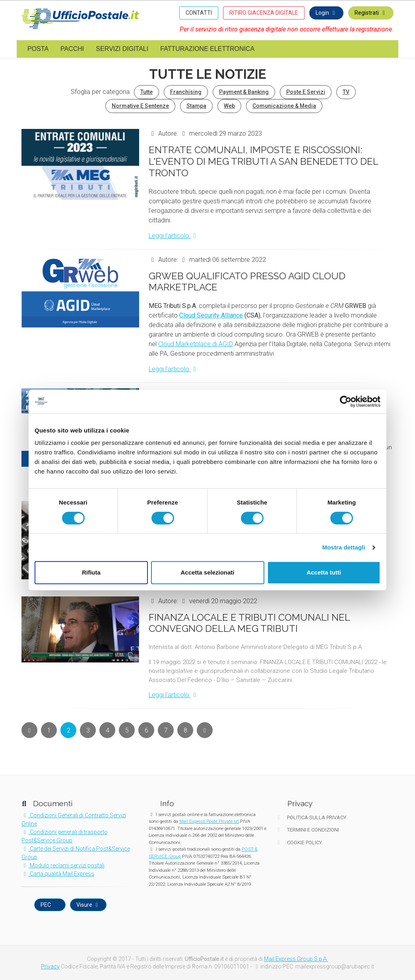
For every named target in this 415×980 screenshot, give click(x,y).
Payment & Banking (244, 92)
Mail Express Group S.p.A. (296, 959)
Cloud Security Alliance (211, 315)
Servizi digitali (122, 49)
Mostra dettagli (343, 547)
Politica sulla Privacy (311, 817)
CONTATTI (199, 13)
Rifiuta (91, 572)
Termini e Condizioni (307, 830)
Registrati (371, 13)
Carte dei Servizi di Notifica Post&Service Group (76, 853)
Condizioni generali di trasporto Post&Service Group (65, 836)
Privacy (50, 966)
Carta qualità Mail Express (58, 874)
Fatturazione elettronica (207, 49)
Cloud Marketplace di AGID (196, 344)
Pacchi (72, 49)
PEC (46, 905)
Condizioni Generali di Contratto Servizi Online (74, 819)
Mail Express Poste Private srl (209, 821)
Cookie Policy (299, 843)
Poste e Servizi (306, 92)
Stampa (196, 106)
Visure (88, 905)
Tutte (146, 92)
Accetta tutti (324, 572)
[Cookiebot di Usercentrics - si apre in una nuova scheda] (346, 401)
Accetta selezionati (207, 572)
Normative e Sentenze (140, 106)
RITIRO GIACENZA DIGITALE (264, 13)
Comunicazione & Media (284, 106)
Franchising (186, 92)
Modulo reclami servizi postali (63, 865)
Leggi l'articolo (174, 236)
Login (327, 13)
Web (229, 106)
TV (346, 92)
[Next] (29, 730)
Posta (38, 49)
